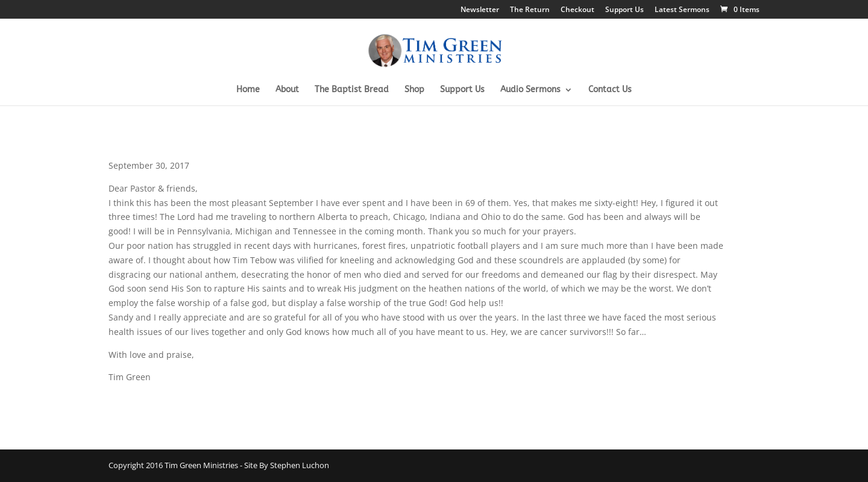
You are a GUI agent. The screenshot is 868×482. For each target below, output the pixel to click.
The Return (530, 10)
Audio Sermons (530, 90)
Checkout (577, 10)
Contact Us (610, 90)
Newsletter (480, 10)
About (287, 90)
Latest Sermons (682, 10)
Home (248, 90)
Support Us (624, 10)
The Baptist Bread (352, 90)
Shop (414, 90)
